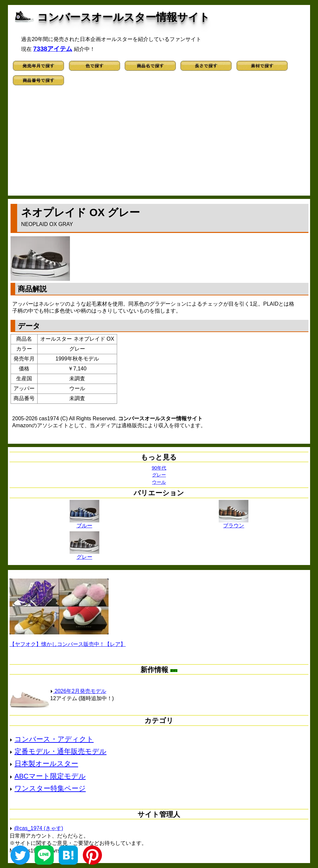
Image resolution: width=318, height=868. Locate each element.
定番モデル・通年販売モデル (61, 751)
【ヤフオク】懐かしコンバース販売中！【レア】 (68, 644)
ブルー (84, 523)
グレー (159, 475)
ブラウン (234, 523)
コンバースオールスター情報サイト (124, 17)
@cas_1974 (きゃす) (39, 828)
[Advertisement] (159, 143)
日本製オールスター (46, 763)
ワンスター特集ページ (50, 788)
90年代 (159, 468)
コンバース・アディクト (54, 739)
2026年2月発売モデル (78, 691)
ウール (159, 482)
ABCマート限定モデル (50, 776)
